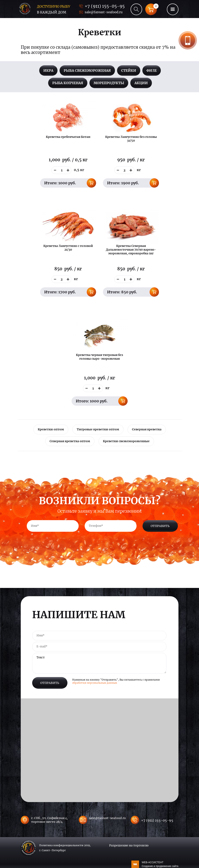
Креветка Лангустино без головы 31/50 (131, 139)
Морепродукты (109, 83)
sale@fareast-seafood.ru (104, 12)
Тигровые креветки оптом (98, 429)
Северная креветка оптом (70, 441)
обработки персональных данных (95, 683)
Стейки (129, 70)
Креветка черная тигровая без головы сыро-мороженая (99, 357)
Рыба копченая (68, 83)
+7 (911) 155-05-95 (105, 6)
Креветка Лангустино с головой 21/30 (68, 248)
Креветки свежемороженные (126, 441)
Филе (152, 70)
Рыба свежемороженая (87, 70)
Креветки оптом (51, 429)
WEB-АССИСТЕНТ (160, 864)
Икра (48, 70)
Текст (99, 663)
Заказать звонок (188, 40)
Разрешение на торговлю (129, 845)
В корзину (91, 183)
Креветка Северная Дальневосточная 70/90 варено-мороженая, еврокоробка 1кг (131, 250)
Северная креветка (147, 429)
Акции (141, 83)
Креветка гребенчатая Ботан (68, 137)
